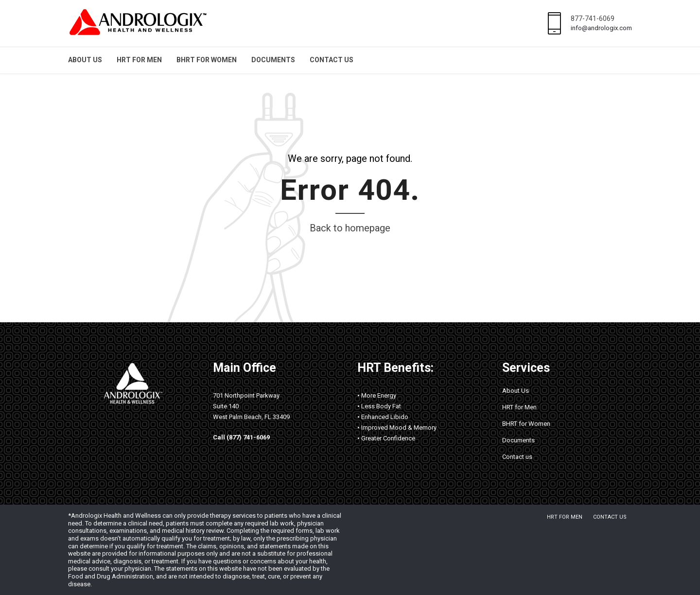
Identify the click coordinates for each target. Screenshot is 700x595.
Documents (273, 60)
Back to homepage (350, 228)
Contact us (332, 60)
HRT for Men (139, 60)
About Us (85, 60)
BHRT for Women (207, 60)
